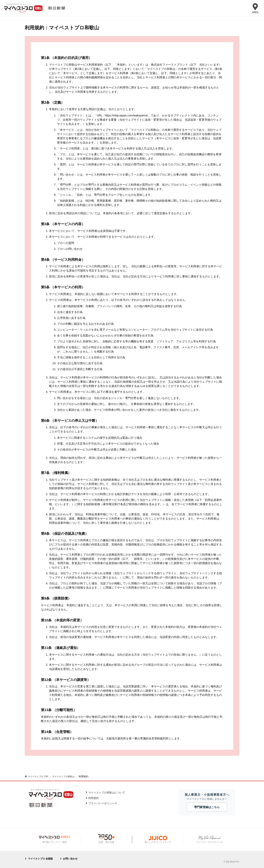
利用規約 (94, 798)
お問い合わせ (70, 859)
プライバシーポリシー (101, 803)
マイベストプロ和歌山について (107, 793)
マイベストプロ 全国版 (40, 859)
